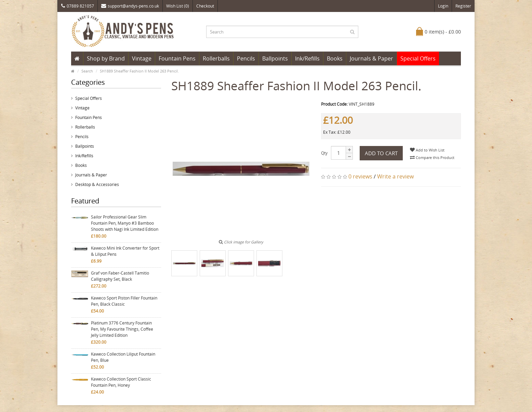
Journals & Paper (371, 58)
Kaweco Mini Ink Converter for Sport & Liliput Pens (125, 251)
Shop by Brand (106, 58)
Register (463, 6)
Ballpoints (275, 58)
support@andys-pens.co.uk (130, 6)
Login (443, 6)
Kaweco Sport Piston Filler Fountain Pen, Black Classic (124, 301)
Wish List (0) (178, 6)
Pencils (246, 58)
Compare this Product (432, 157)
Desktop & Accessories (97, 184)
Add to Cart (381, 153)
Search (87, 71)
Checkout (205, 6)
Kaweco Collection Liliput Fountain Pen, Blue (123, 357)
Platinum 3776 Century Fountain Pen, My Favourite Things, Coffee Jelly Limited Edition (122, 329)
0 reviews (360, 176)
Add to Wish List (427, 150)
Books (335, 58)
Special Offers (418, 58)
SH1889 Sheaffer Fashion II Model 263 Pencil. (139, 71)
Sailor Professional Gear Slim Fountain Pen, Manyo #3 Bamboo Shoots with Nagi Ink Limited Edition (125, 223)
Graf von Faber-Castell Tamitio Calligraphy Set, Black (120, 276)
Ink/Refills (307, 58)
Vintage (142, 58)
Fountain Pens (177, 58)
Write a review (395, 176)
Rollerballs (216, 58)
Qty (324, 153)
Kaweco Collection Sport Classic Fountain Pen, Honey (121, 382)
